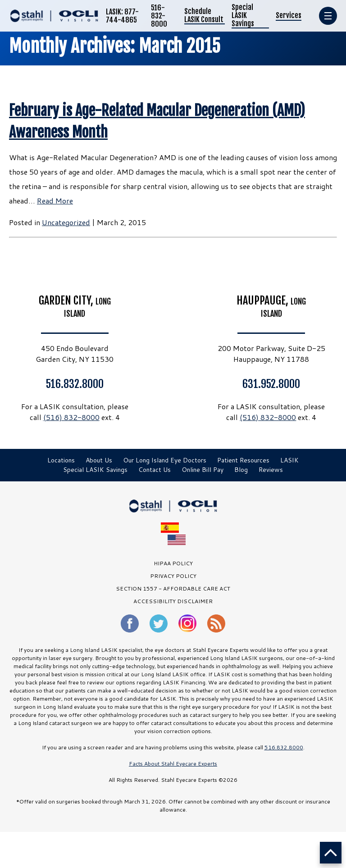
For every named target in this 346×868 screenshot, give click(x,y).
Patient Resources (243, 460)
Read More (55, 201)
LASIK (289, 460)
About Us (99, 460)
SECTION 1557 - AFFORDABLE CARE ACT (173, 589)
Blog (241, 470)
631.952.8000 (271, 383)
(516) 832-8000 (71, 417)
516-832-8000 (159, 16)
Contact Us (155, 470)
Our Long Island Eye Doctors (165, 460)
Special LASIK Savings (243, 16)
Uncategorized (66, 222)
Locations (61, 460)
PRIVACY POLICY (173, 576)
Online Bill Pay (203, 470)
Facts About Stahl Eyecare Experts (173, 764)
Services (289, 15)
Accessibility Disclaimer (173, 601)
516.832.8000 (75, 383)
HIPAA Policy (173, 563)
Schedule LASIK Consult (204, 16)
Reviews (271, 470)
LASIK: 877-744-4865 (122, 16)
